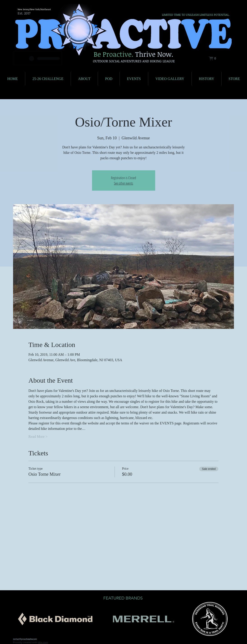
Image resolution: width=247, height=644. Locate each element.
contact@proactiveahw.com (25, 639)
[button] (215, 58)
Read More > (38, 437)
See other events (123, 183)
